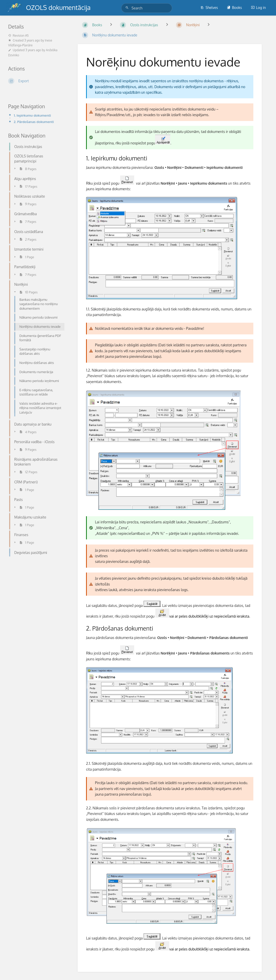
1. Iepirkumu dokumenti (32, 115)
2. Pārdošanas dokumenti (34, 122)
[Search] (128, 8)
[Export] (37, 81)
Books (234, 8)
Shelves (209, 8)
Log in (258, 8)
